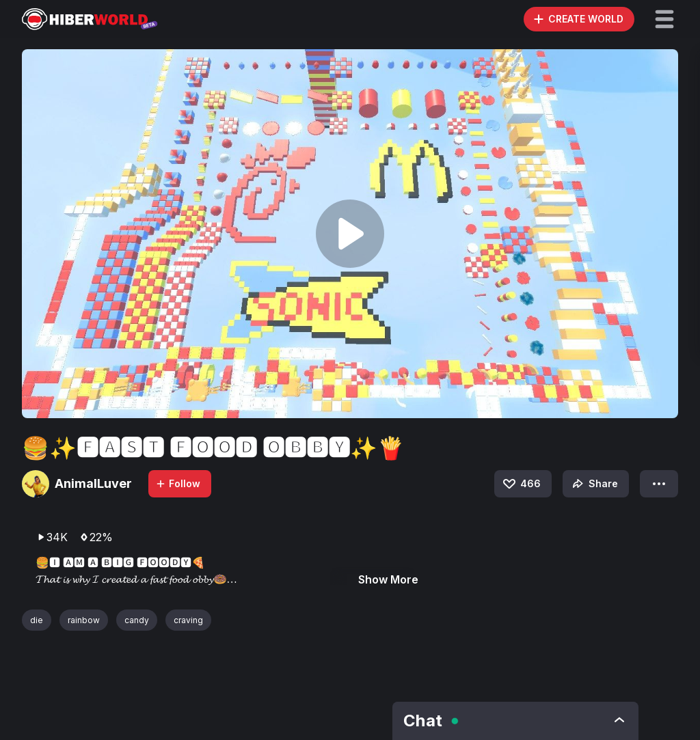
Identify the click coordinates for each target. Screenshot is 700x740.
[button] (664, 19)
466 (521, 484)
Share (594, 484)
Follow (178, 483)
